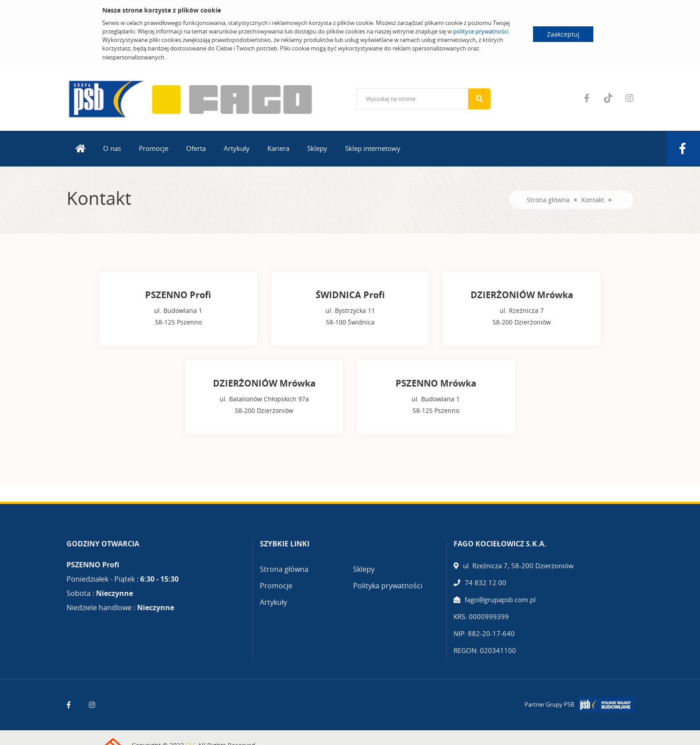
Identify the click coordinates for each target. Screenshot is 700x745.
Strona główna (548, 200)
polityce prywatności (481, 31)
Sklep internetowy (373, 148)
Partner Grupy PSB (549, 704)
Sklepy (317, 148)
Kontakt (593, 200)
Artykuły (237, 148)
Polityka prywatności (388, 586)
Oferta (196, 148)
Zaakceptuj (563, 34)
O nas (112, 148)
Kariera (278, 148)
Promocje (154, 148)
